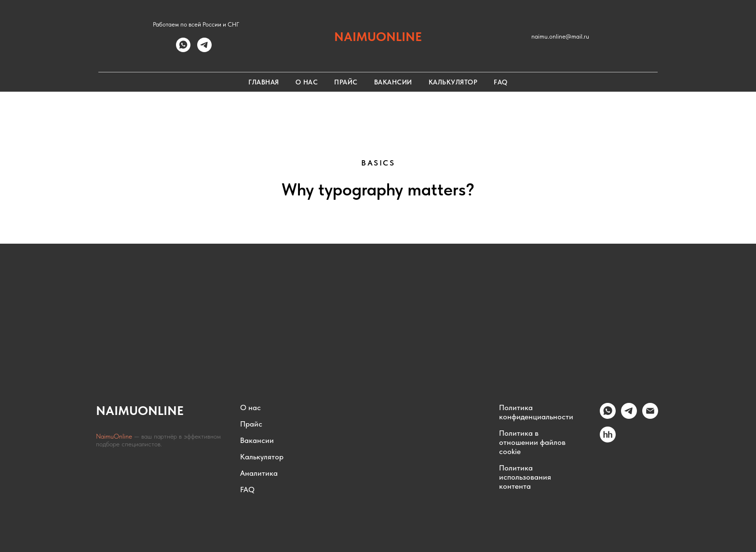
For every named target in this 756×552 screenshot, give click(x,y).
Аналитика (259, 473)
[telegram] (204, 49)
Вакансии (393, 82)
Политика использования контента (525, 477)
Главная (264, 82)
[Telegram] (629, 416)
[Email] (650, 416)
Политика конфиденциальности (536, 412)
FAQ (501, 82)
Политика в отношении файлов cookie (532, 442)
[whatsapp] (183, 49)
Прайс (346, 82)
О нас (307, 82)
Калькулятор (453, 82)
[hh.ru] (608, 440)
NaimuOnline (115, 436)
